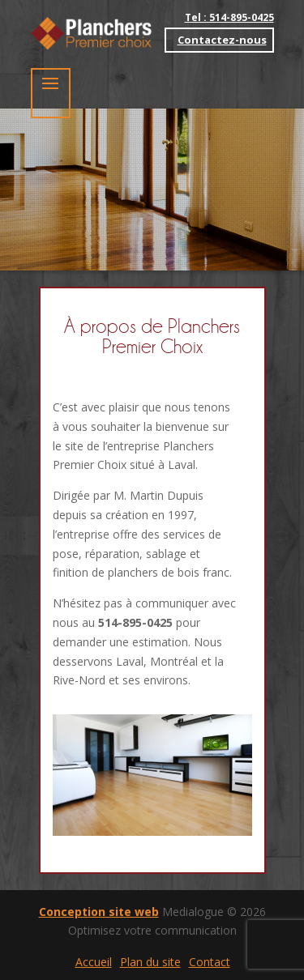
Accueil (94, 962)
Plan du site (150, 962)
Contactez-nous (222, 40)
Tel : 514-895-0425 (229, 18)
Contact (210, 962)
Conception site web (99, 912)
